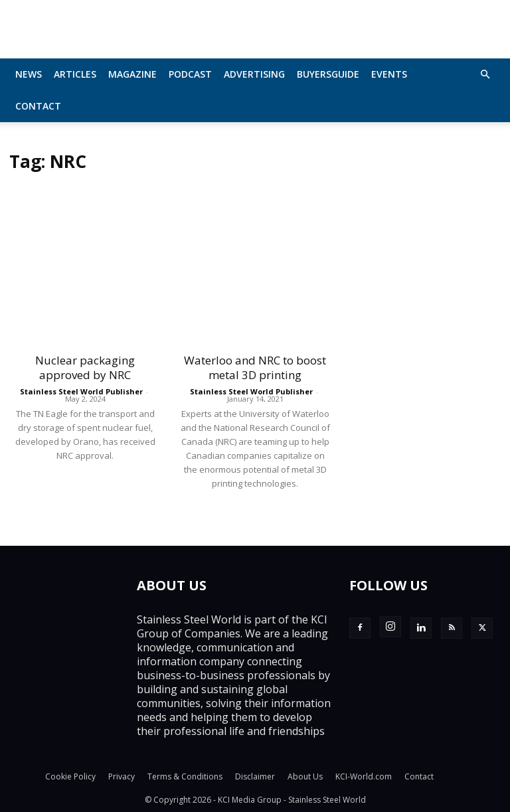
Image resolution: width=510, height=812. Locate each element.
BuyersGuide (328, 74)
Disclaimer (255, 776)
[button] (485, 74)
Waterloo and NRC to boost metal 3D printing (255, 367)
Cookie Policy (70, 776)
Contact (38, 106)
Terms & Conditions (185, 776)
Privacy (122, 776)
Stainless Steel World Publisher (81, 391)
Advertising (254, 74)
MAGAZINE (132, 74)
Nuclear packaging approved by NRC (85, 367)
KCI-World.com (364, 776)
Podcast (190, 74)
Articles (75, 74)
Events (389, 74)
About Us (305, 776)
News (29, 74)
